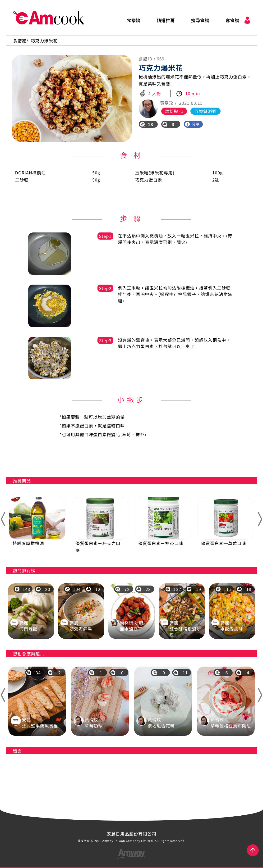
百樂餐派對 (205, 111)
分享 (192, 124)
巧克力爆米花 (44, 41)
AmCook (49, 18)
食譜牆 (134, 20)
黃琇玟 (167, 103)
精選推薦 (166, 20)
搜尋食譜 (200, 20)
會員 (247, 20)
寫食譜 (232, 20)
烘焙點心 (174, 111)
